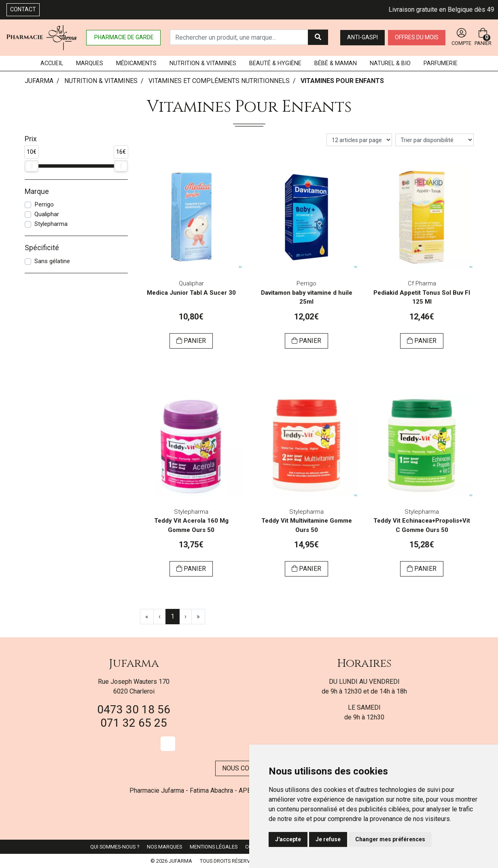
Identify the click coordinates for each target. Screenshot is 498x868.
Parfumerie (441, 63)
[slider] (32, 166)
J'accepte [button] (288, 839)
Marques (90, 63)
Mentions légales (214, 847)
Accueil (52, 63)
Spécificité (42, 248)
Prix (31, 139)
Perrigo (44, 204)
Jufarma (134, 663)
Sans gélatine (52, 261)
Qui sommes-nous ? (115, 847)
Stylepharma (51, 224)
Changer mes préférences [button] (390, 839)
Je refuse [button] (328, 839)
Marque (37, 191)
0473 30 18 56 (134, 710)
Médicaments (136, 63)
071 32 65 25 (134, 723)
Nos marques (164, 847)
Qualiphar (47, 214)
